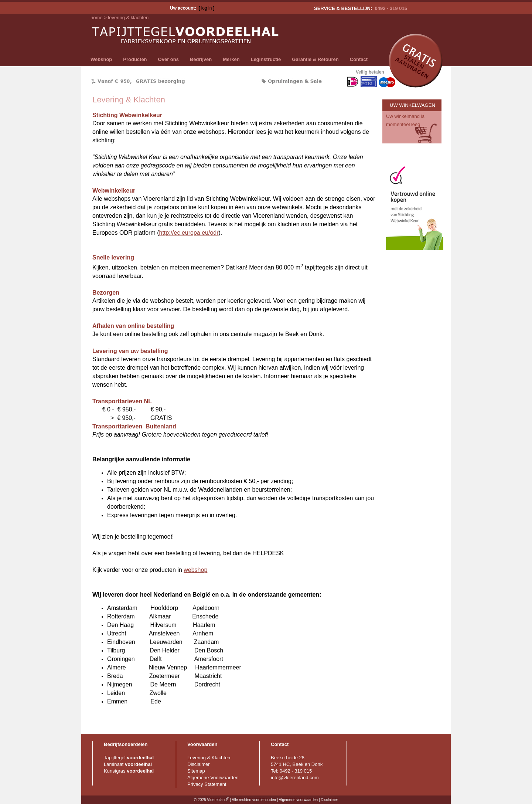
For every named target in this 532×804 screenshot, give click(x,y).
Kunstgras (129, 771)
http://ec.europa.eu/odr (189, 233)
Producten (135, 59)
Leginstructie (266, 59)
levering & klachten (128, 18)
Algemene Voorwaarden (213, 778)
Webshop (101, 59)
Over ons (168, 59)
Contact (359, 59)
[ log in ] (207, 8)
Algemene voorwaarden (298, 800)
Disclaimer (199, 764)
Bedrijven (201, 59)
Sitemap (196, 771)
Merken (231, 59)
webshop (195, 570)
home (97, 18)
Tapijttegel (129, 758)
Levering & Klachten (209, 758)
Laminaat (128, 764)
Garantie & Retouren (315, 59)
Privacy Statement (207, 784)
